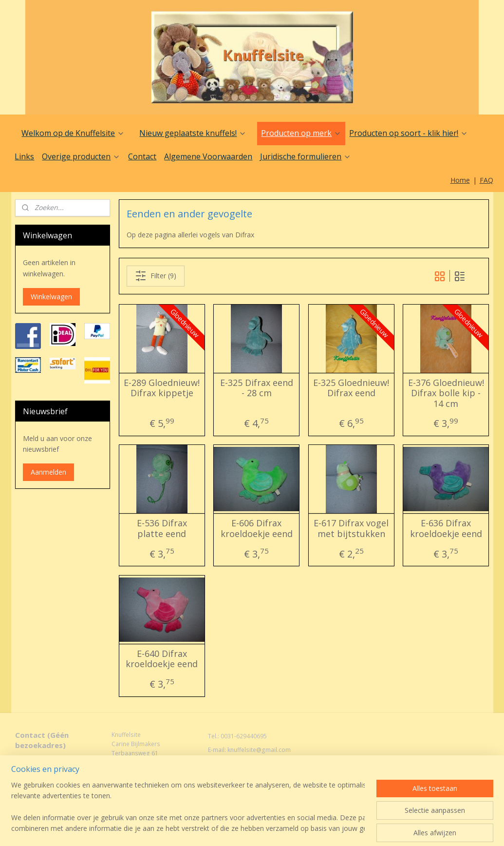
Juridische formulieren (306, 156)
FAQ (486, 180)
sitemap (211, 818)
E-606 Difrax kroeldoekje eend (256, 529)
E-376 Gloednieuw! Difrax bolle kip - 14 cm (446, 394)
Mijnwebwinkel (353, 818)
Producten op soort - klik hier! (409, 133)
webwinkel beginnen (268, 818)
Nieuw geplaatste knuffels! (193, 133)
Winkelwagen (51, 297)
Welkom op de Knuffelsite (73, 133)
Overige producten (81, 156)
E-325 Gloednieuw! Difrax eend (351, 388)
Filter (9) (155, 276)
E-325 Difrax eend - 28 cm (256, 388)
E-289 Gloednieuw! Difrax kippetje (162, 388)
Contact (142, 156)
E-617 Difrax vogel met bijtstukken (351, 529)
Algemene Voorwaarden (208, 156)
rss (231, 818)
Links (24, 156)
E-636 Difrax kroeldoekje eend (446, 529)
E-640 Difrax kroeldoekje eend (162, 659)
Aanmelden (48, 472)
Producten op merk (301, 133)
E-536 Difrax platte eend (161, 529)
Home (460, 180)
